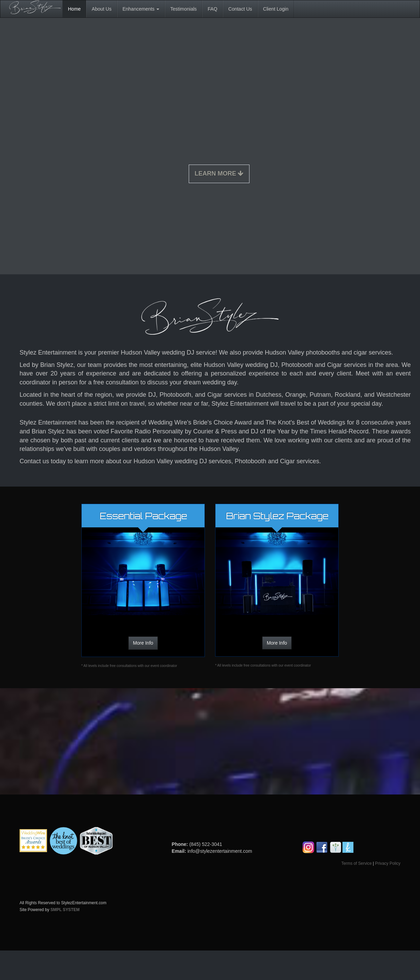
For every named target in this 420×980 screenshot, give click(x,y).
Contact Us (240, 9)
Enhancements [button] (141, 9)
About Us (102, 9)
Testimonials (183, 9)
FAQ (212, 9)
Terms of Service (357, 863)
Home (74, 9)
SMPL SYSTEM (65, 910)
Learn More (219, 174)
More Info (143, 643)
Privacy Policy (388, 863)
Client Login (276, 9)
